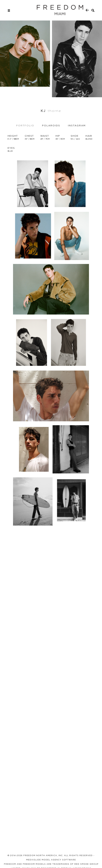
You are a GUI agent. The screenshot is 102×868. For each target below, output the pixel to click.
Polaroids (51, 125)
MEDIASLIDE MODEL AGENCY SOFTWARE (51, 860)
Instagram (77, 125)
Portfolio (25, 125)
